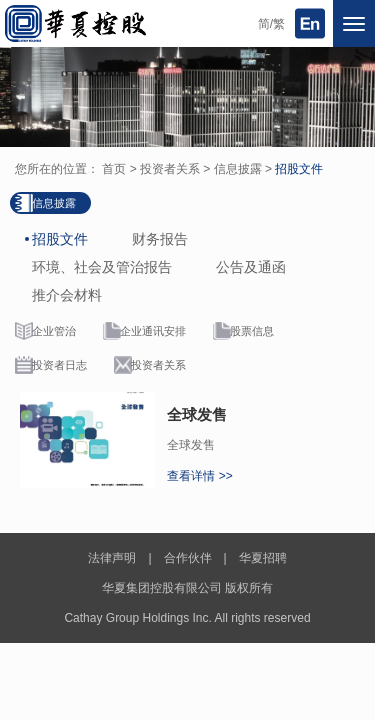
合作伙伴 (188, 558)
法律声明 (112, 558)
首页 (114, 169)
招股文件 (299, 169)
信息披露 (238, 169)
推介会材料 (67, 295)
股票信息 (252, 331)
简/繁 (271, 24)
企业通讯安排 (153, 331)
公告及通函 (251, 267)
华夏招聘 (263, 558)
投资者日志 (59, 365)
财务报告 (160, 239)
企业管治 (54, 331)
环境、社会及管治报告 (102, 267)
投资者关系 (170, 169)
